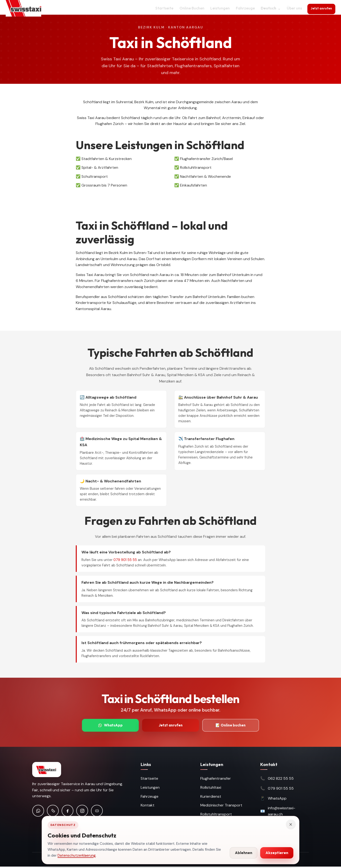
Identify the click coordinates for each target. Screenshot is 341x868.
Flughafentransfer (216, 780)
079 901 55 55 (125, 560)
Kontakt (148, 807)
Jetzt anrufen (321, 8)
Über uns (292, 8)
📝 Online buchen (231, 726)
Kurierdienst (211, 798)
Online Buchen (190, 8)
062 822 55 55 (281, 780)
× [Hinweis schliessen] (291, 824)
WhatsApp (110, 726)
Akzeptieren (277, 853)
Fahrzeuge (243, 8)
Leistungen (218, 8)
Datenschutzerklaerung (77, 855)
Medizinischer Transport (221, 807)
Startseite (162, 8)
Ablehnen (244, 853)
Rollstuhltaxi (211, 789)
